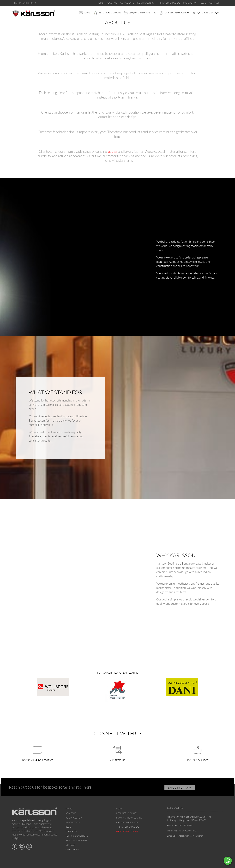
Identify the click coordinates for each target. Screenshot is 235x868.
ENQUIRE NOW (180, 788)
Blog (68, 827)
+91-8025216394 (184, 825)
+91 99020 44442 (188, 831)
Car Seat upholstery (177, 13)
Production (73, 822)
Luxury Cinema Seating (143, 13)
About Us (71, 813)
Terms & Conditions (77, 836)
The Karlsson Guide (128, 827)
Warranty (71, 831)
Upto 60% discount (209, 13)
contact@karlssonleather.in (190, 836)
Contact (70, 845)
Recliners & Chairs (110, 13)
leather (113, 151)
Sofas (87, 13)
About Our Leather (76, 840)
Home (69, 809)
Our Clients (72, 849)
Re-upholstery (74, 818)
